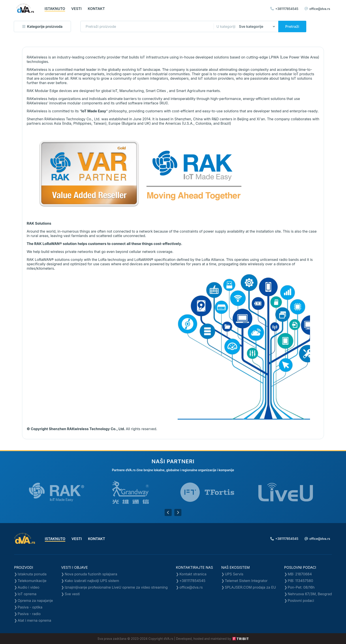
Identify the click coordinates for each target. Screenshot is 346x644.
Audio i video (28, 587)
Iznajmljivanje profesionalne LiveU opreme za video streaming (116, 587)
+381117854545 (284, 9)
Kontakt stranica (193, 574)
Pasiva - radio (29, 614)
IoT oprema (27, 594)
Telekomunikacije (32, 581)
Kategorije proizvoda (42, 26)
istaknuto (55, 9)
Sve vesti (72, 594)
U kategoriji (226, 26)
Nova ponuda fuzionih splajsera (91, 574)
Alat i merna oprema (34, 620)
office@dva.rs (317, 9)
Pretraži (292, 26)
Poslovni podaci (301, 601)
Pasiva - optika (30, 607)
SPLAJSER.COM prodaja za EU (250, 587)
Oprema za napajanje (35, 601)
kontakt (96, 9)
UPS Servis (234, 574)
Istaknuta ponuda (32, 574)
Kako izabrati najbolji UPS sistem (92, 581)
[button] (168, 512)
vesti (76, 9)
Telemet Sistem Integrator (246, 581)
